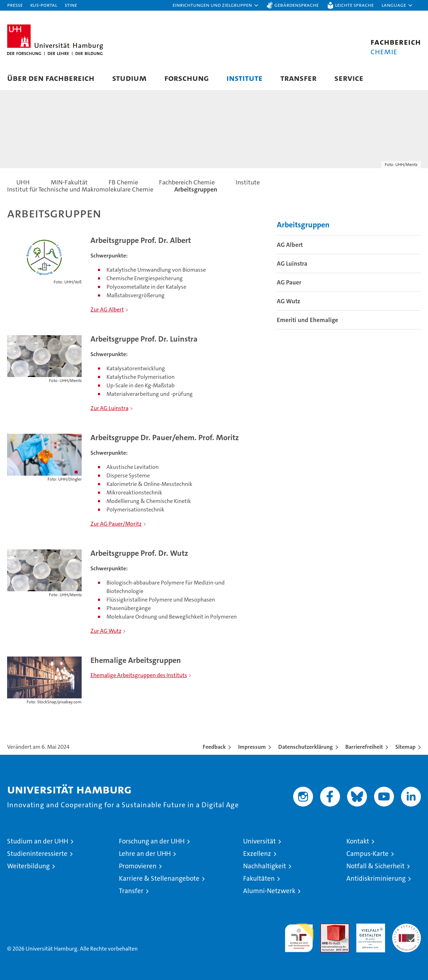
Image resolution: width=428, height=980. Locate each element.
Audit (327, 927)
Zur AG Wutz (106, 631)
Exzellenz (257, 854)
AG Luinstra (292, 264)
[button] (216, 5)
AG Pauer (289, 282)
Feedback (214, 747)
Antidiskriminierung (376, 878)
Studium (129, 78)
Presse (15, 5)
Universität (259, 841)
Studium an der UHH (38, 841)
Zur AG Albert (107, 309)
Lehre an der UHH (145, 854)
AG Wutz (289, 301)
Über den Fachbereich (51, 78)
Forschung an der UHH (152, 841)
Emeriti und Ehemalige (308, 320)
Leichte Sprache (354, 5)
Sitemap (405, 747)
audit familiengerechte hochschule (299, 935)
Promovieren (138, 866)
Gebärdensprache (297, 5)
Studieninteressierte (37, 854)
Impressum (252, 747)
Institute (245, 78)
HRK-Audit (369, 927)
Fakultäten (259, 878)
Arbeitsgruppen (303, 225)
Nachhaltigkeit (265, 866)
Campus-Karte (367, 854)
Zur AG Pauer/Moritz (116, 524)
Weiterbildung (28, 866)
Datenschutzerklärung (306, 747)
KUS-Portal (44, 5)
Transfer (298, 78)
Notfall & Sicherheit (375, 866)
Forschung (186, 78)
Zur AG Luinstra (109, 408)
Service (349, 78)
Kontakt (358, 841)
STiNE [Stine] (71, 5)
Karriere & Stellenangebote (159, 878)
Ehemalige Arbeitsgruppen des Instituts (139, 675)
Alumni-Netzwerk (269, 891)
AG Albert (290, 245)
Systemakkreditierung (407, 927)
